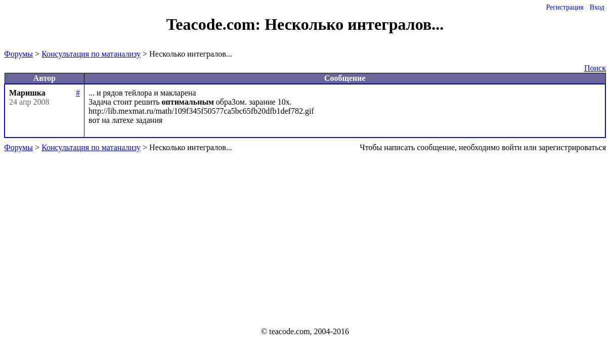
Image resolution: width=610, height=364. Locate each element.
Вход (597, 7)
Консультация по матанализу (91, 54)
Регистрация (564, 7)
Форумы (18, 54)
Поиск (595, 68)
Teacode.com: (215, 24)
